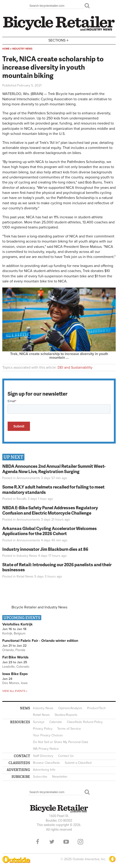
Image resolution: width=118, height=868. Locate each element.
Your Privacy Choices (48, 735)
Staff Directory (43, 756)
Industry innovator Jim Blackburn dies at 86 (45, 549)
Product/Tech (96, 708)
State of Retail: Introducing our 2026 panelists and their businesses (57, 567)
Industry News (22, 49)
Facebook (38, 842)
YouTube (66, 842)
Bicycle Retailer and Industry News (39, 607)
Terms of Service (69, 729)
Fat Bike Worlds (15, 657)
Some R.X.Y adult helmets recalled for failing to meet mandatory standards (53, 489)
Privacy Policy (43, 729)
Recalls (22, 499)
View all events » (15, 691)
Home (6, 49)
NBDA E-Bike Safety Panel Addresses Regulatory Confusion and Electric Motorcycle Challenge (50, 510)
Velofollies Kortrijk (18, 624)
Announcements (28, 478)
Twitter (52, 842)
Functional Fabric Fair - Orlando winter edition (40, 641)
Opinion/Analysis (70, 708)
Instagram (80, 842)
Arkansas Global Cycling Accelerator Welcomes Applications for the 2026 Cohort (50, 531)
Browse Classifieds (46, 763)
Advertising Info (44, 770)
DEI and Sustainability (75, 367)
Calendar (56, 722)
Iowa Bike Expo (15, 674)
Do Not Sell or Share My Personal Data (60, 742)
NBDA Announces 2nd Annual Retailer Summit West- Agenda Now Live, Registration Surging (54, 469)
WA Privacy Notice (46, 749)
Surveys (39, 722)
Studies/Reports (66, 715)
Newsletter (60, 777)
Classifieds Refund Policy (85, 722)
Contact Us (66, 756)
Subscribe (40, 777)
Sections (59, 40)
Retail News (25, 576)
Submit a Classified (78, 763)
